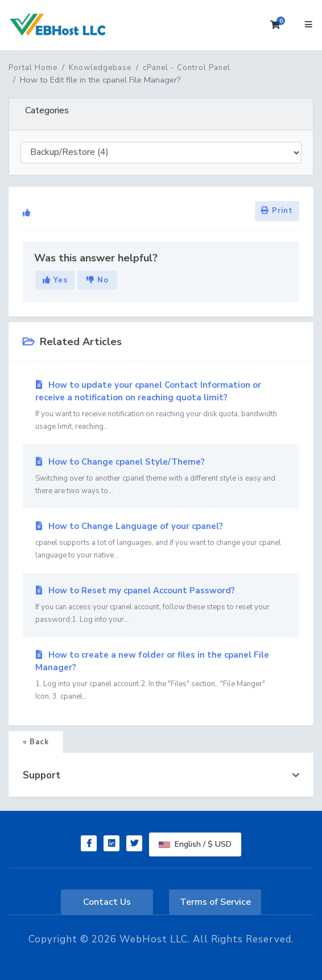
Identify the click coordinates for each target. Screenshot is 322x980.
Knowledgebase (100, 68)
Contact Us (107, 902)
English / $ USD (195, 844)
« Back (36, 742)
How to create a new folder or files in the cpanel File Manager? (161, 676)
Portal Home (33, 68)
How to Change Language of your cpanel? (161, 541)
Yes (55, 280)
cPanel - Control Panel (187, 68)
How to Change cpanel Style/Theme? (161, 477)
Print (277, 211)
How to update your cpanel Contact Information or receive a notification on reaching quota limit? (161, 406)
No (98, 280)
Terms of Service (215, 902)
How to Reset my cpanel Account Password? (161, 605)
